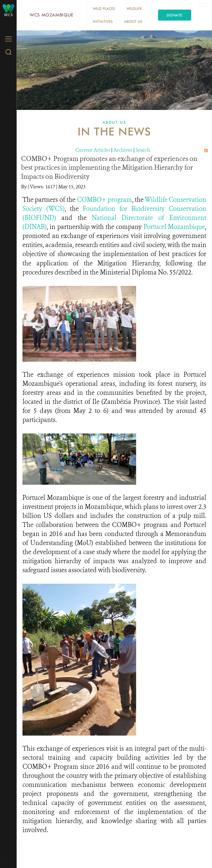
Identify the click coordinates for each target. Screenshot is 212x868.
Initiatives (103, 21)
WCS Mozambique (52, 15)
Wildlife (134, 8)
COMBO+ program (104, 200)
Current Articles (93, 150)
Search (143, 150)
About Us (133, 21)
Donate (175, 15)
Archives (123, 150)
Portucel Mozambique (174, 227)
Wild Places (104, 8)
